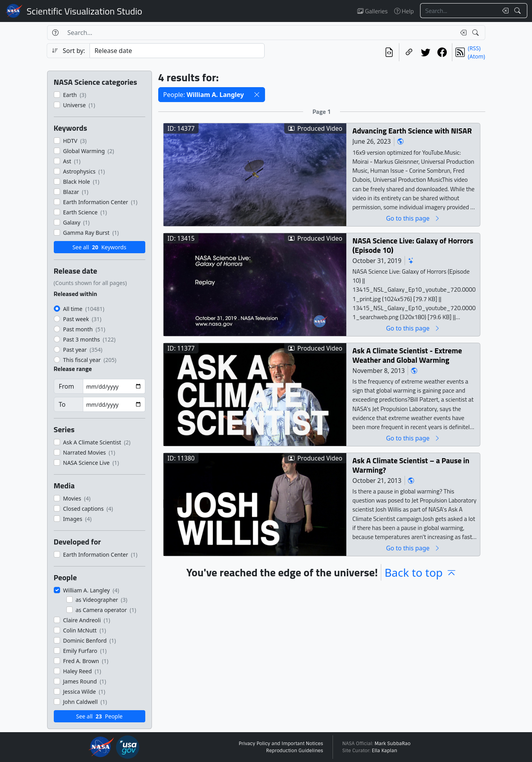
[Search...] (459, 11)
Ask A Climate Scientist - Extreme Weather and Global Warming (407, 355)
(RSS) (474, 48)
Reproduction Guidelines (295, 751)
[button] (257, 95)
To (62, 404)
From (67, 386)
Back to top (420, 572)
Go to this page (413, 218)
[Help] (55, 33)
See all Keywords (99, 247)
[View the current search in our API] (389, 52)
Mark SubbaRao (393, 744)
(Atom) (477, 56)
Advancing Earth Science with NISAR (412, 131)
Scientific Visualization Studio (84, 11)
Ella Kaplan (385, 751)
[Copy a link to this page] (409, 52)
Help (404, 11)
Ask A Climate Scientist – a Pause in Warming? (411, 465)
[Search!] (518, 11)
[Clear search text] (504, 11)
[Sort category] (177, 51)
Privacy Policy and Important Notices (281, 744)
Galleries (372, 11)
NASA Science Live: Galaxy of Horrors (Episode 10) (413, 245)
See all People (99, 716)
